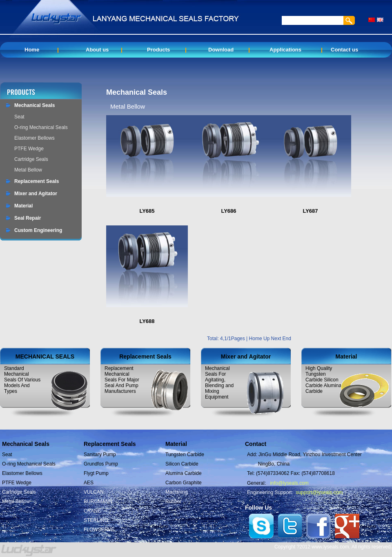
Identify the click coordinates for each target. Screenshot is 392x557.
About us (97, 50)
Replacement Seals (37, 181)
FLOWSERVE (99, 530)
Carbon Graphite (184, 483)
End (287, 339)
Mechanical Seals (35, 105)
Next (277, 339)
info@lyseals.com (290, 483)
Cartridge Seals (31, 159)
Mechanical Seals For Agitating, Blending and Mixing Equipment (219, 383)
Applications (285, 50)
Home (32, 50)
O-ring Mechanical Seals (41, 127)
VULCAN (94, 492)
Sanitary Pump (100, 455)
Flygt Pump (96, 473)
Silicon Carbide (182, 464)
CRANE (92, 511)
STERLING (96, 520)
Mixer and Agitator (36, 194)
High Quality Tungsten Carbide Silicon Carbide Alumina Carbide (323, 380)
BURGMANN (98, 501)
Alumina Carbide (184, 473)
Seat (19, 117)
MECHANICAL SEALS (45, 356)
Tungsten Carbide (185, 455)
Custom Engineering (38, 230)
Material (23, 206)
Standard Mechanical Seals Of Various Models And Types (22, 380)
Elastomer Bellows (35, 138)
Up (267, 339)
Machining (177, 492)
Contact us (344, 50)
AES (89, 483)
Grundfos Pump (101, 464)
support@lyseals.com (319, 492)
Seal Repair (28, 218)
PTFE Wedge (29, 149)
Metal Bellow (28, 170)
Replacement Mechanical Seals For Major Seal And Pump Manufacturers (122, 380)
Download (221, 50)
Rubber (173, 501)
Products (158, 50)
